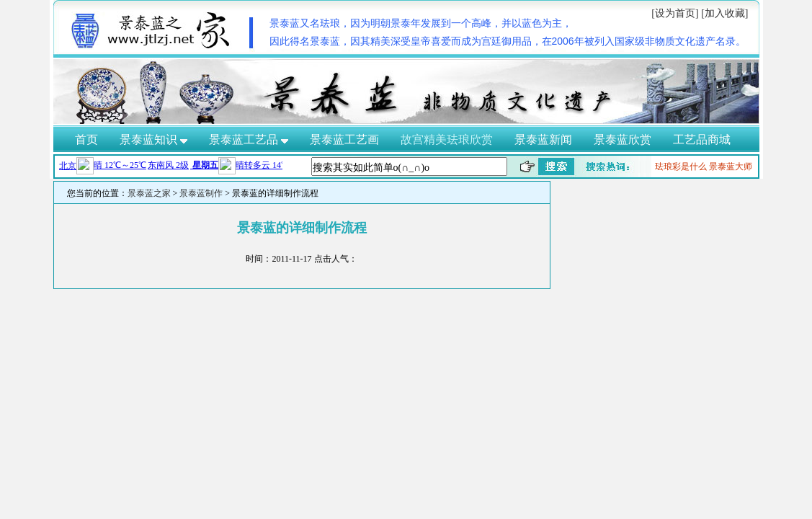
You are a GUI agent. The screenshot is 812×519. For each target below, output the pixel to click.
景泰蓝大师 (731, 167)
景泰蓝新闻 (543, 139)
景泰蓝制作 (201, 193)
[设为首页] (675, 13)
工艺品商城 (702, 139)
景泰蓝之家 (149, 193)
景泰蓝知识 (153, 139)
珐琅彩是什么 (681, 167)
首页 (86, 139)
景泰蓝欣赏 (623, 139)
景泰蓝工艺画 (344, 139)
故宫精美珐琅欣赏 (447, 139)
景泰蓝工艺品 (249, 139)
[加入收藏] (724, 13)
